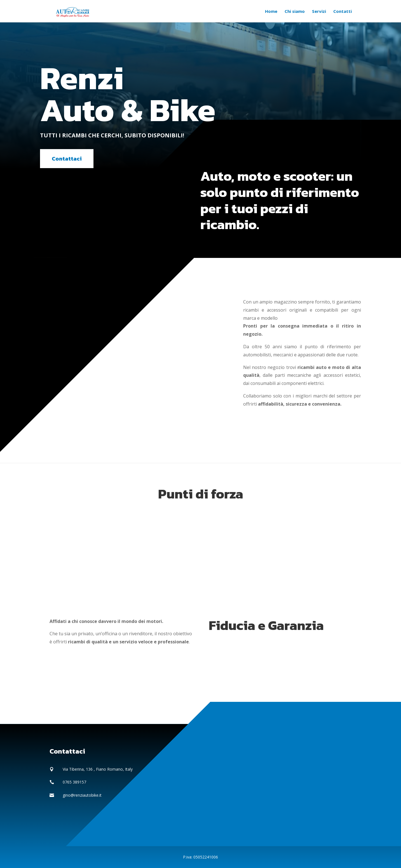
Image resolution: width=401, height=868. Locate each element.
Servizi (319, 12)
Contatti (343, 12)
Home (271, 12)
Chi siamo (295, 12)
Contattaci (67, 159)
